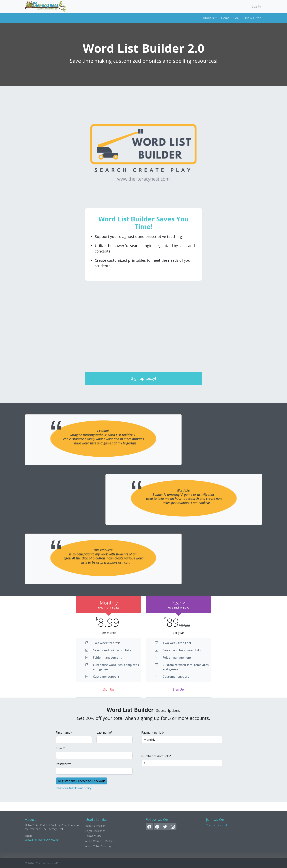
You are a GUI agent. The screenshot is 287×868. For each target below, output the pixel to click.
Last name (104, 733)
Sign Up (109, 690)
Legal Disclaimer (95, 831)
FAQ (236, 18)
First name (64, 733)
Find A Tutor (252, 18)
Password (63, 764)
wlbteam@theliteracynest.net (42, 840)
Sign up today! (144, 378)
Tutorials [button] (208, 18)
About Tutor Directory (98, 846)
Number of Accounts (156, 756)
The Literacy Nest (217, 825)
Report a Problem (96, 826)
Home (225, 18)
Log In (256, 6)
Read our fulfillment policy (74, 788)
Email (60, 748)
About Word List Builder (99, 841)
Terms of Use (93, 836)
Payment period (153, 733)
